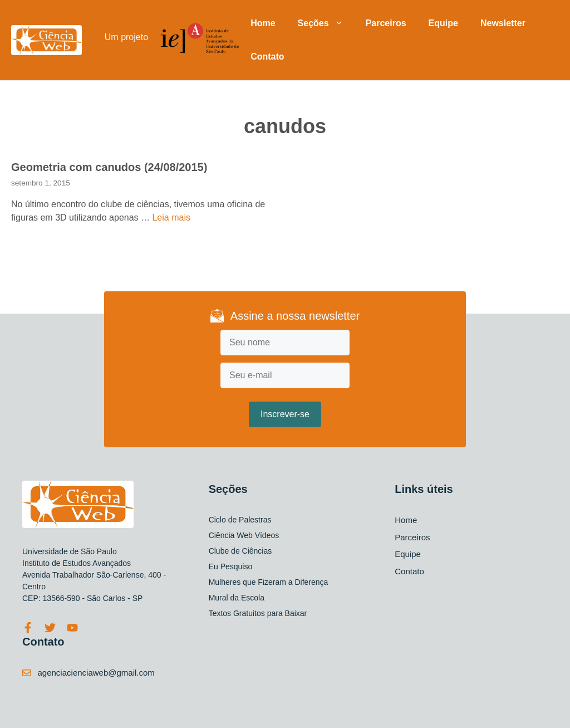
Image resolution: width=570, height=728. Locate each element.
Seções (326, 23)
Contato (267, 57)
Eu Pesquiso (231, 566)
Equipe (443, 23)
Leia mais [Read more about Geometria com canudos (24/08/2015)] (171, 218)
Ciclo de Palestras (240, 520)
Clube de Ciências (240, 551)
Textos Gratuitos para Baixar (258, 613)
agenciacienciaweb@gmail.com (96, 673)
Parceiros (386, 23)
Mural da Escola (237, 598)
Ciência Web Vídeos (244, 535)
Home (263, 23)
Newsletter (503, 23)
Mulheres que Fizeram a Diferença (269, 582)
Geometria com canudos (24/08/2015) (109, 167)
